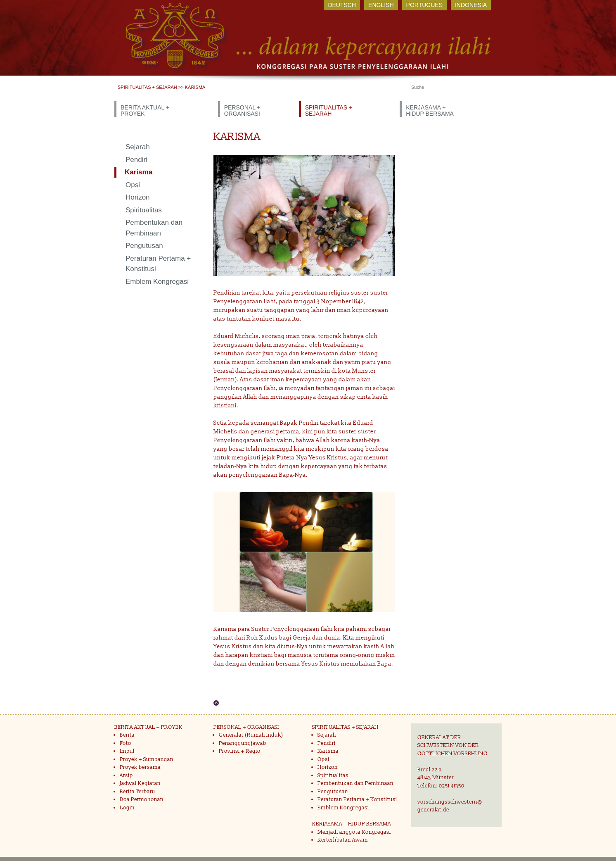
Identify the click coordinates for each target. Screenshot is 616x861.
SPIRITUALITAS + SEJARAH (147, 87)
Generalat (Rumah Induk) (251, 735)
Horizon (138, 197)
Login (127, 808)
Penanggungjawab (243, 743)
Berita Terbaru (137, 792)
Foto (126, 743)
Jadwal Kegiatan (140, 783)
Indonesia (471, 5)
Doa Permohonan (142, 799)
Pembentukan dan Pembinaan (154, 228)
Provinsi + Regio (240, 751)
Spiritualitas (144, 210)
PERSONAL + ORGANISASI (242, 111)
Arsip (126, 775)
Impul (127, 751)
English (381, 5)
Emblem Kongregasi (157, 282)
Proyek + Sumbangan (147, 759)
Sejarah (138, 147)
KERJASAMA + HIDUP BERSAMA (430, 111)
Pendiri (136, 160)
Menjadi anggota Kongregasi (354, 832)
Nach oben (216, 703)
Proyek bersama (140, 767)
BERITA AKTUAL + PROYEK (145, 111)
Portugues (424, 5)
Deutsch (342, 5)
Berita (127, 735)
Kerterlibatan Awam (343, 840)
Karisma (139, 172)
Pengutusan (144, 246)
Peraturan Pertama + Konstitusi (158, 264)
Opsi (133, 185)
